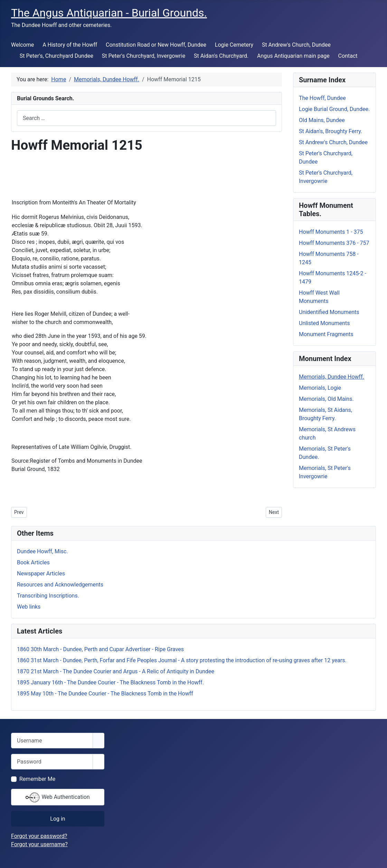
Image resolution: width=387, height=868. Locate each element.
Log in (58, 819)
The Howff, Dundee (322, 98)
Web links (29, 607)
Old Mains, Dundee (322, 120)
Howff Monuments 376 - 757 (334, 243)
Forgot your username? (39, 844)
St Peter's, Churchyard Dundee (56, 56)
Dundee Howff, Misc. (43, 551)
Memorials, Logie (320, 388)
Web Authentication (58, 797)
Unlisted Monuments (324, 323)
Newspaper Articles (41, 574)
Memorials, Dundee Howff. (332, 377)
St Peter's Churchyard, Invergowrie (144, 56)
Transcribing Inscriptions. (48, 596)
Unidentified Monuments (329, 312)
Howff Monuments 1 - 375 (331, 232)
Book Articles (33, 562)
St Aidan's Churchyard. (221, 56)
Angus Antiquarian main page (293, 56)
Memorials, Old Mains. (326, 399)
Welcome (22, 45)
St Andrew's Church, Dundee (296, 45)
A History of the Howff (70, 45)
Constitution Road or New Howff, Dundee (156, 45)
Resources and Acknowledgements (60, 585)
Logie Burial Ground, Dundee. (334, 109)
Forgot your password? (39, 836)
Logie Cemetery (234, 45)
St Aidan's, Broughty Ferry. (331, 131)
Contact (348, 56)
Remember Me (37, 779)
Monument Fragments (326, 334)
